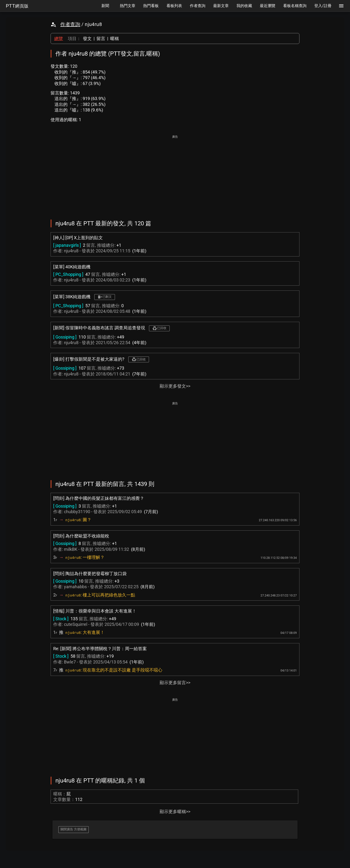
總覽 (59, 38)
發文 (87, 38)
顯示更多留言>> (175, 683)
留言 (101, 38)
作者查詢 (70, 24)
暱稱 (114, 38)
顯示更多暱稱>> (175, 812)
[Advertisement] (175, 174)
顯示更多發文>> (175, 386)
